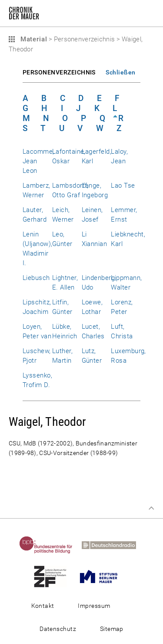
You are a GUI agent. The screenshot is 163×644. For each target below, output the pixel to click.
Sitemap (112, 629)
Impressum (94, 606)
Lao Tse (123, 185)
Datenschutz (58, 629)
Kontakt (43, 606)
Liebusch (36, 278)
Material (33, 39)
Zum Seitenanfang (151, 508)
